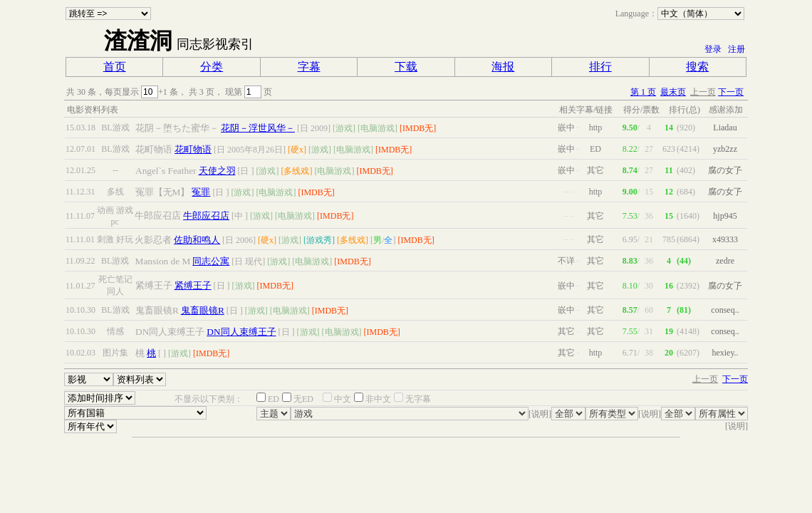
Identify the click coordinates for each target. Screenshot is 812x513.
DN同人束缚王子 (241, 332)
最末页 (673, 92)
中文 (343, 399)
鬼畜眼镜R (203, 310)
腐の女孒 (725, 170)
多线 (115, 192)
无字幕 (418, 399)
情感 (115, 331)
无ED (303, 399)
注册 (736, 49)
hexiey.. (725, 353)
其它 (566, 331)
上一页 (703, 92)
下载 (406, 67)
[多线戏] (297, 171)
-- (115, 170)
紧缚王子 (193, 285)
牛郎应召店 (206, 216)
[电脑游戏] (378, 128)
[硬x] (297, 150)
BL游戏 (115, 128)
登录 (713, 49)
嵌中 (566, 128)
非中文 (378, 399)
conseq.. (725, 310)
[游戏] (344, 128)
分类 (212, 67)
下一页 (731, 92)
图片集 (115, 353)
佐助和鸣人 (197, 240)
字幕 (309, 67)
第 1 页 (643, 92)
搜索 (697, 67)
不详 (566, 261)
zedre (725, 261)
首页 (115, 67)
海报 (503, 67)
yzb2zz (725, 149)
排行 (600, 67)
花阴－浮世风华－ (258, 128)
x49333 (725, 239)
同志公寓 (211, 261)
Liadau (725, 128)
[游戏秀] (319, 240)
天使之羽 (217, 171)
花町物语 (193, 149)
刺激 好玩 (115, 239)
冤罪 (201, 192)
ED (274, 399)
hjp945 (725, 216)
